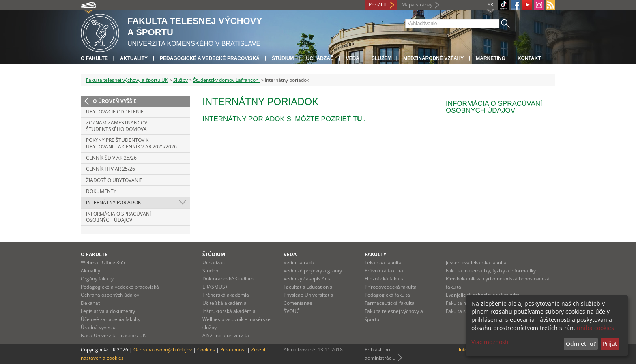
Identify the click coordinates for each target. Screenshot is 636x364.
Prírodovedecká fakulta (391, 287)
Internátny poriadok (113, 202)
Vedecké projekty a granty (313, 271)
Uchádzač (214, 262)
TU (358, 119)
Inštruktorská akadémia (229, 311)
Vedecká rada (299, 262)
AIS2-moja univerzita (226, 335)
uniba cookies (595, 328)
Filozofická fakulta (385, 279)
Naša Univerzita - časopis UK (113, 335)
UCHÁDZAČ (320, 58)
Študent (211, 271)
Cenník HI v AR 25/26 (111, 169)
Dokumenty (101, 191)
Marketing (491, 58)
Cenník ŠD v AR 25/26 (111, 158)
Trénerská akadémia (226, 295)
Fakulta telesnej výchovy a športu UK (127, 80)
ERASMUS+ (215, 287)
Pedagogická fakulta (387, 295)
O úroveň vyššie (115, 101)
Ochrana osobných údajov (110, 295)
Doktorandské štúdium (228, 279)
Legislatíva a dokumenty (108, 311)
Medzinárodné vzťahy (433, 58)
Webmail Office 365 (103, 262)
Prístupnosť (233, 350)
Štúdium (283, 58)
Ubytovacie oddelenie (115, 112)
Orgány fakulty (97, 279)
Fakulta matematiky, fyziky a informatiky (491, 271)
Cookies (206, 350)
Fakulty (375, 254)
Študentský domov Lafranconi (226, 80)
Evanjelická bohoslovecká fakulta (483, 295)
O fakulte (94, 58)
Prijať (610, 344)
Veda (353, 58)
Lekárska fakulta (383, 262)
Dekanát (90, 303)
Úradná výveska (99, 327)
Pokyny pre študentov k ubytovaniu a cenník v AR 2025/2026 (131, 143)
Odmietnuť (581, 344)
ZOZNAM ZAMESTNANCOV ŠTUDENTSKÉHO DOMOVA (117, 126)
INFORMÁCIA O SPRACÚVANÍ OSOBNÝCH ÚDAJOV (118, 217)
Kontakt (529, 58)
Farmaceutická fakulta (390, 303)
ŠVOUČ (292, 311)
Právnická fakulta (384, 271)
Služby (381, 58)
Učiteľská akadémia (225, 303)
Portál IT (378, 5)
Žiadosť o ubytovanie (114, 180)
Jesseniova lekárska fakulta (476, 262)
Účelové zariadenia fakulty (111, 319)
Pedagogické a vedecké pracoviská (210, 58)
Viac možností (490, 342)
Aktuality (134, 58)
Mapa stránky (417, 5)
